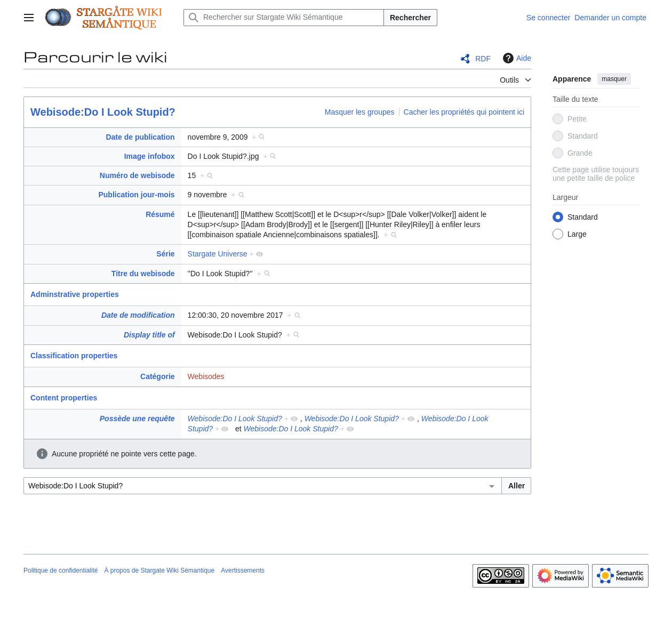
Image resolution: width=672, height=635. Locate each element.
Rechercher (410, 18)
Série (165, 254)
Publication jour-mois (136, 195)
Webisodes (206, 376)
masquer (614, 79)
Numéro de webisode (137, 175)
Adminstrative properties (75, 294)
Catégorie (158, 376)
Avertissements (243, 570)
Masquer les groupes (360, 112)
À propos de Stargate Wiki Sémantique (159, 570)
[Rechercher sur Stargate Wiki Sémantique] (284, 18)
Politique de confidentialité (61, 570)
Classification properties (74, 356)
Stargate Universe (218, 254)
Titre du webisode (143, 274)
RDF (483, 59)
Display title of (149, 335)
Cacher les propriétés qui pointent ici (464, 112)
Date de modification (138, 315)
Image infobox (150, 156)
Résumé (160, 214)
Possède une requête (137, 419)
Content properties (64, 398)
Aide (516, 58)
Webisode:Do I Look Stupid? (103, 112)
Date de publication (140, 137)
